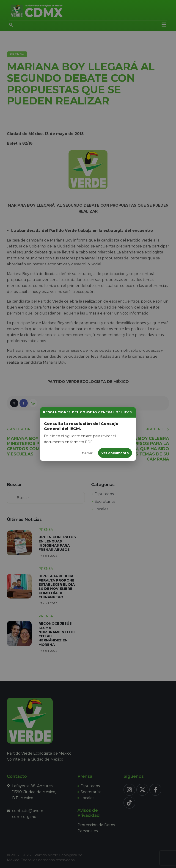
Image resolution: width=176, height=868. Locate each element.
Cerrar (87, 453)
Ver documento (115, 453)
